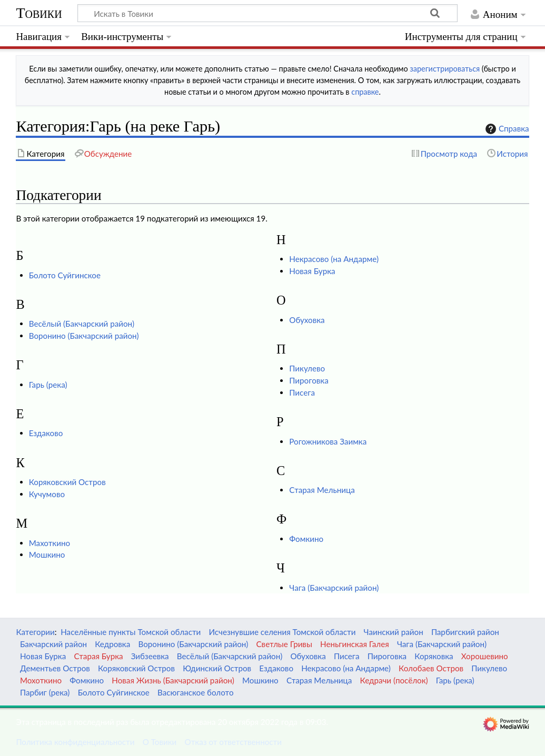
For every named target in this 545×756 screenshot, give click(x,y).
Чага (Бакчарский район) (334, 588)
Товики (39, 13)
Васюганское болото (195, 692)
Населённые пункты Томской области (131, 632)
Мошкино (47, 555)
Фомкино (306, 539)
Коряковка (434, 656)
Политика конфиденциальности (75, 742)
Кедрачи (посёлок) (394, 680)
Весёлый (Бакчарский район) (82, 324)
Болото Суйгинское (65, 275)
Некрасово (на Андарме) (334, 259)
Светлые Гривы (284, 644)
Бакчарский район (53, 644)
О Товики (160, 742)
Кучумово (47, 494)
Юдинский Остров (217, 668)
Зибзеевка (150, 656)
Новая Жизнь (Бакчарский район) (173, 680)
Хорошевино (485, 656)
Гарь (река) (48, 385)
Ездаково (46, 433)
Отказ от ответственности (233, 742)
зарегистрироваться (445, 69)
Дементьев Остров (55, 668)
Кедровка (112, 644)
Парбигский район (465, 632)
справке (365, 92)
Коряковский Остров (67, 482)
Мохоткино (41, 680)
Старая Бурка (98, 656)
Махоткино (49, 543)
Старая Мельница (322, 490)
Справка (506, 129)
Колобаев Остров (431, 668)
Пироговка (309, 380)
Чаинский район (394, 632)
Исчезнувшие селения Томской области (283, 632)
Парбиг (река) (45, 692)
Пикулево (307, 368)
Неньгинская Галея (355, 644)
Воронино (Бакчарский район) (84, 336)
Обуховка (307, 320)
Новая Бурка (312, 271)
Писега (302, 392)
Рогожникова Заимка (328, 441)
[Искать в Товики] (267, 13)
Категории (35, 632)
